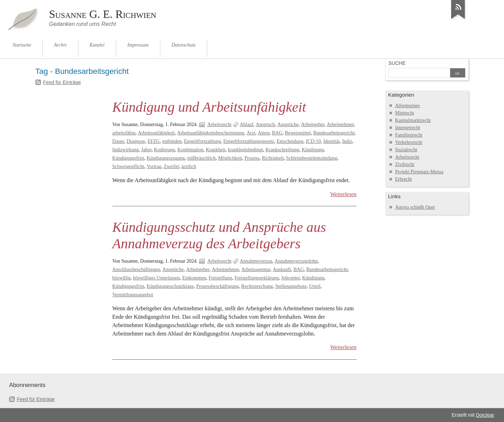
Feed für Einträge (62, 82)
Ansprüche (288, 124)
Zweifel (171, 167)
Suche (397, 63)
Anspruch (265, 124)
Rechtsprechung (257, 286)
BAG (277, 133)
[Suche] (419, 74)
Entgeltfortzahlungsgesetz (249, 141)
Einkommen (194, 278)
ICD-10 (313, 141)
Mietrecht (405, 113)
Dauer (118, 141)
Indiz (347, 141)
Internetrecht (408, 128)
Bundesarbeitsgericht (334, 133)
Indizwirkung (126, 150)
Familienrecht (409, 135)
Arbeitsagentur (256, 269)
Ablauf (247, 124)
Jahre (146, 150)
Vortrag (154, 167)
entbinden (172, 141)
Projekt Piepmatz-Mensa (419, 172)
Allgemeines (408, 106)
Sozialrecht (406, 150)
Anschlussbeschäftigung (136, 269)
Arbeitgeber (313, 124)
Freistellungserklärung (257, 278)
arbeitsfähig (124, 133)
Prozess (252, 158)
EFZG (153, 141)
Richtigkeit (273, 158)
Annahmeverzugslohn (296, 261)
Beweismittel (298, 133)
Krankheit (216, 150)
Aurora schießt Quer (415, 207)
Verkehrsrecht (409, 142)
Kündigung (313, 150)
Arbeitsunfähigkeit (156, 133)
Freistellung (220, 278)
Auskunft (282, 269)
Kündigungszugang (166, 158)
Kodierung (164, 150)
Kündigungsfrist (128, 158)
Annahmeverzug (256, 261)
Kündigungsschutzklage (170, 286)
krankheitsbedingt (245, 150)
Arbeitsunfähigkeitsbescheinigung (211, 133)
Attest (264, 133)
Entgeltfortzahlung (202, 141)
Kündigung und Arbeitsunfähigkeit (209, 107)
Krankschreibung (282, 150)
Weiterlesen (343, 194)
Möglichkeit (230, 158)
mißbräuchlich (201, 158)
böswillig (121, 278)
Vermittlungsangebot (133, 295)
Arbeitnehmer (340, 124)
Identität (332, 141)
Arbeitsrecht (219, 124)
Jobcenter (290, 278)
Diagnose (136, 141)
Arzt (251, 133)
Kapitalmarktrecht (413, 120)
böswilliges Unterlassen (156, 278)
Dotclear (485, 415)
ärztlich (189, 167)
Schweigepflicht (128, 167)
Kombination (190, 150)
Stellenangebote (291, 286)
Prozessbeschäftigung (218, 286)
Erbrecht (404, 179)
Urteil (315, 286)
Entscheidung (290, 141)
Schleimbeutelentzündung (312, 158)
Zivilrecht (405, 164)
